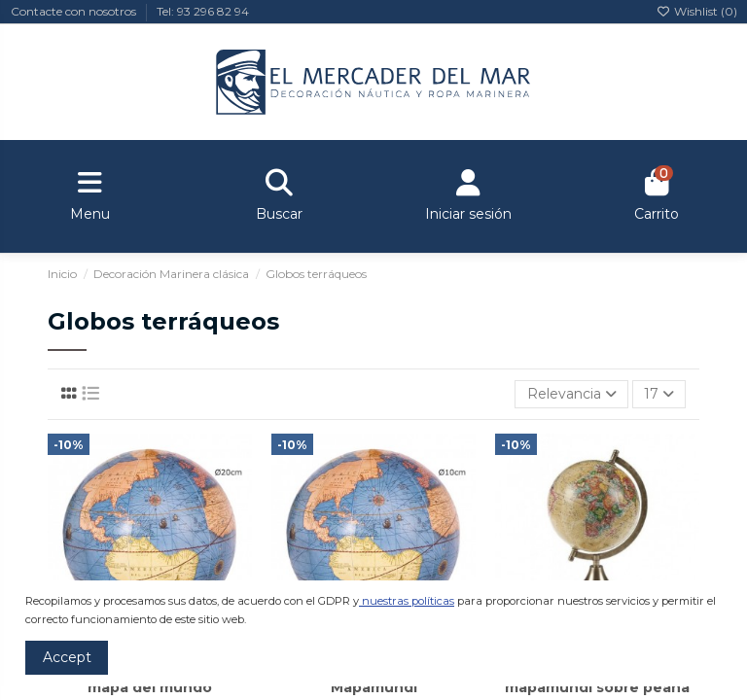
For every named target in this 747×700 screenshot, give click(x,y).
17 (659, 394)
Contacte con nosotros (75, 11)
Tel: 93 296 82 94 (203, 11)
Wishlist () (697, 11)
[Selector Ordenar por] (571, 394)
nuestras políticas (408, 601)
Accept (67, 657)
